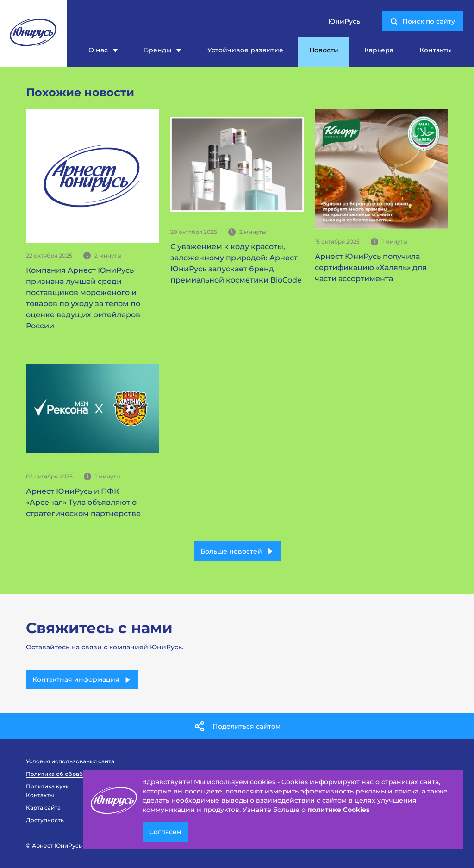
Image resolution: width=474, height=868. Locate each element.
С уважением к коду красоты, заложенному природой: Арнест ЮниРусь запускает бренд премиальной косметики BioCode (236, 263)
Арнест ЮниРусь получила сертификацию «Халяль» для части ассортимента (371, 267)
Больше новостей (237, 551)
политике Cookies (338, 810)
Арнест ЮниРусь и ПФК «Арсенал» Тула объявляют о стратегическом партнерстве (83, 502)
